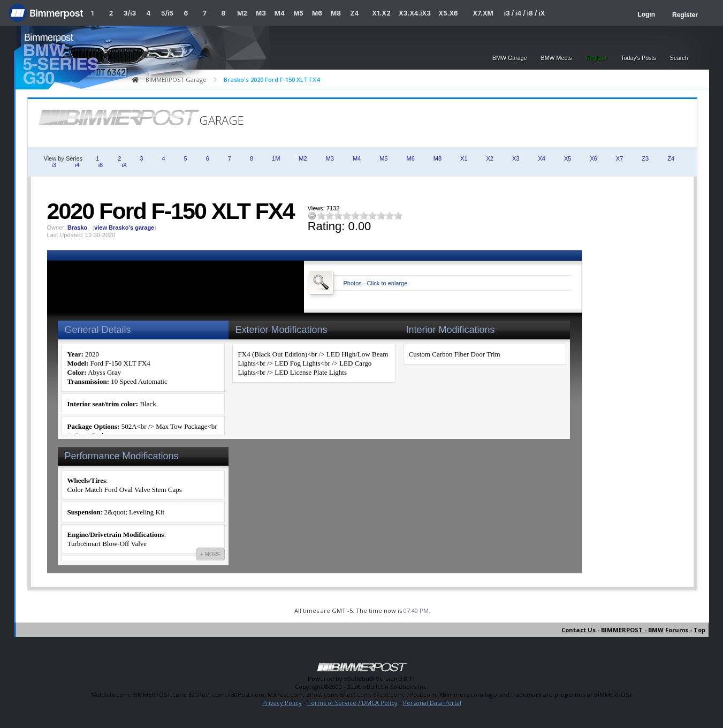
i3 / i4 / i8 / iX (525, 13)
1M (276, 158)
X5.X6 (448, 13)
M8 (336, 13)
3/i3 (130, 13)
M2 (242, 13)
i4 (77, 165)
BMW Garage (510, 58)
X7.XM (483, 13)
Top (699, 630)
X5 (568, 158)
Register (685, 15)
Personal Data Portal (432, 703)
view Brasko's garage (124, 227)
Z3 (645, 158)
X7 (619, 158)
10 (398, 215)
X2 (490, 158)
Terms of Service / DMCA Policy (352, 703)
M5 (298, 13)
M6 (317, 13)
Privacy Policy (282, 703)
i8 (101, 165)
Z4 (354, 13)
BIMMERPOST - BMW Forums (645, 630)
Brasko (77, 227)
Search (679, 58)
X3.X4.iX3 (415, 13)
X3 (516, 158)
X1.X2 (381, 13)
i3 (54, 165)
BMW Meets (557, 58)
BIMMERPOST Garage (176, 79)
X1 (464, 158)
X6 (593, 158)
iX (124, 165)
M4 (280, 13)
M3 (261, 13)
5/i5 (167, 13)
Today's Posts (638, 58)
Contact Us (579, 630)
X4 (541, 158)
